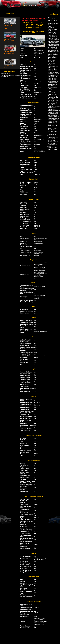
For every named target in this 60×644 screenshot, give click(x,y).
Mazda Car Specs (53, 103)
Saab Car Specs (53, 130)
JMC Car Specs (52, 84)
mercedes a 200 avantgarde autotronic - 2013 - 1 (10, 27)
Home (50, 18)
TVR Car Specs (52, 143)
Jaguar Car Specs (53, 81)
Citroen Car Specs (53, 43)
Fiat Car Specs (52, 56)
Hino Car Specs (52, 71)
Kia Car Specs (52, 86)
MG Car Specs (52, 108)
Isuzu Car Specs (53, 78)
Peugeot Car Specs (54, 117)
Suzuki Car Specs (53, 139)
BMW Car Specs (53, 32)
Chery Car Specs (53, 38)
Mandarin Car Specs (54, 97)
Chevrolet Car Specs (54, 40)
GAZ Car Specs (52, 63)
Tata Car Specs (52, 140)
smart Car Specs (53, 133)
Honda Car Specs (53, 72)
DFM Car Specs (52, 47)
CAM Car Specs (52, 35)
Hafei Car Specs (53, 69)
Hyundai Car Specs (53, 75)
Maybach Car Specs (54, 102)
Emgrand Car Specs (54, 52)
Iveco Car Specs (53, 80)
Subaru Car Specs (53, 137)
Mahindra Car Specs (54, 96)
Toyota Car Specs (53, 142)
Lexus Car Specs (53, 93)
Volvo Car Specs (53, 148)
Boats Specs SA (5, 74)
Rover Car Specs (53, 128)
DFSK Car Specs (53, 49)
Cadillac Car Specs (53, 34)
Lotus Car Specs (53, 94)
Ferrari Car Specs (53, 55)
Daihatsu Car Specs (54, 46)
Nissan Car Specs (53, 114)
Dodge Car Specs (53, 50)
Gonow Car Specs (53, 66)
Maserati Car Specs (54, 99)
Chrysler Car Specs (53, 41)
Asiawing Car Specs (54, 23)
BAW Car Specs (52, 29)
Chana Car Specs (53, 37)
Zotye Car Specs (53, 149)
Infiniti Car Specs (53, 77)
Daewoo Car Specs (53, 44)
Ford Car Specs (52, 57)
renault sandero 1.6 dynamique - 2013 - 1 (10, 40)
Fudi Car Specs (52, 60)
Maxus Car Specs (53, 100)
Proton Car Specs (53, 120)
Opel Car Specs (52, 115)
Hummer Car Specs (53, 74)
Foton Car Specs (53, 59)
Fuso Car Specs (53, 62)
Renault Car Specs (53, 121)
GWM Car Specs (53, 68)
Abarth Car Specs (53, 19)
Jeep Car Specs (53, 83)
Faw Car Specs (52, 53)
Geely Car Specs (53, 65)
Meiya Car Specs (53, 105)
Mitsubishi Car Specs (54, 111)
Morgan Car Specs (53, 112)
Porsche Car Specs (53, 118)
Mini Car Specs (52, 109)
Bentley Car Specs (53, 31)
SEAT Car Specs (53, 131)
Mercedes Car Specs (54, 106)
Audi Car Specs (52, 28)
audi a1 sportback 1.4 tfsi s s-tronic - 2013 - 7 (10, 53)
